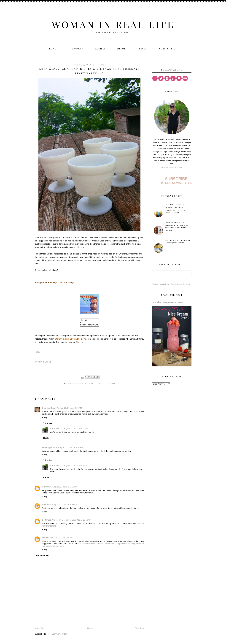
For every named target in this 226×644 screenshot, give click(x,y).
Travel (142, 49)
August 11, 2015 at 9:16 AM (65, 488)
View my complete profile (172, 167)
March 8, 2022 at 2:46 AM (61, 539)
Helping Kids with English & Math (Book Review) (177, 242)
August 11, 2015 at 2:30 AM (71, 449)
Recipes (100, 49)
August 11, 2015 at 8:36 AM (76, 467)
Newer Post (40, 630)
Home (53, 49)
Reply (45, 419)
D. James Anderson (52, 521)
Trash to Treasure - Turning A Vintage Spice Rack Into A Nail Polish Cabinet (177, 227)
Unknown (47, 488)
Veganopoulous (50, 449)
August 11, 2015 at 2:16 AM (69, 409)
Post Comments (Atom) (58, 635)
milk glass (79, 385)
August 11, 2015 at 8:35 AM (76, 430)
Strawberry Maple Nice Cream (168, 302)
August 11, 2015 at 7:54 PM (65, 506)
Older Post (140, 630)
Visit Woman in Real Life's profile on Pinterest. (171, 284)
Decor (122, 49)
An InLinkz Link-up (43, 363)
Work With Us (168, 49)
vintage (111, 385)
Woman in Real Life (113, 24)
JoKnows (54, 430)
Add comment (42, 557)
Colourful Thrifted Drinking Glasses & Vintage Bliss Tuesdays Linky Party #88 (176, 209)
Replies (49, 425)
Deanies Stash (49, 409)
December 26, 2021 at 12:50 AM (77, 521)
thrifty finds (96, 385)
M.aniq (45, 539)
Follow (38, 353)
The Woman (76, 49)
